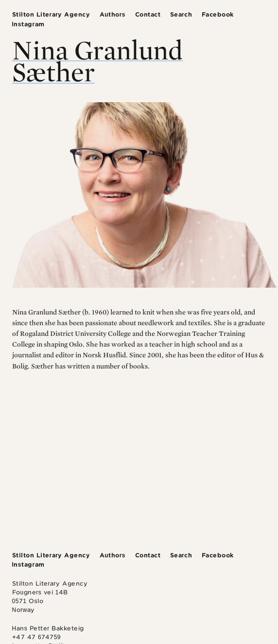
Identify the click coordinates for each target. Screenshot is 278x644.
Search (181, 14)
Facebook (218, 14)
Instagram (28, 24)
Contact (148, 14)
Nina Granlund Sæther (97, 60)
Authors (113, 14)
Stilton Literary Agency (51, 14)
